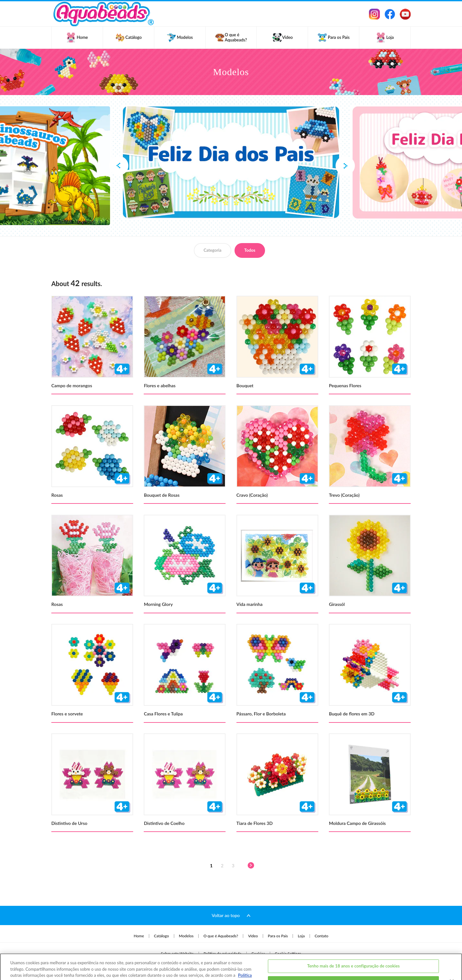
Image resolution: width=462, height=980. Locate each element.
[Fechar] (452, 959)
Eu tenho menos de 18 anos (354, 961)
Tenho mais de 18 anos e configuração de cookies (353, 944)
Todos (250, 250)
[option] (231, 162)
